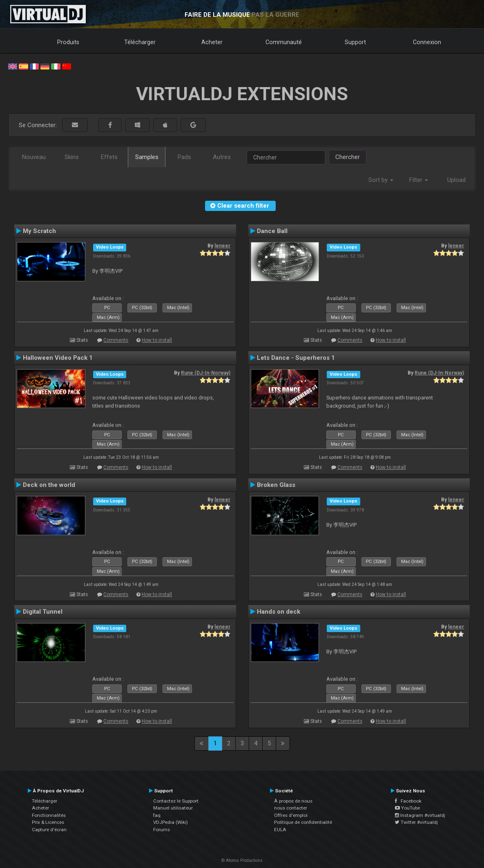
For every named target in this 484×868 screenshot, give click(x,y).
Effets (109, 157)
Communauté (284, 42)
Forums (162, 830)
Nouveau (34, 157)
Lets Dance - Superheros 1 (296, 358)
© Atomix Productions (242, 860)
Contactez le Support (176, 801)
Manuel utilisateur (173, 808)
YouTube (407, 808)
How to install (157, 340)
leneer (222, 246)
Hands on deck (279, 612)
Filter (419, 180)
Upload (456, 180)
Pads (184, 157)
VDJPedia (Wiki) (171, 822)
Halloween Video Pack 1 (58, 358)
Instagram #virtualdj (420, 815)
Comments (116, 340)
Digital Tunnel (43, 612)
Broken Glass (276, 485)
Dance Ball (272, 231)
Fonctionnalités (49, 815)
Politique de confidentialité (303, 822)
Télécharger (140, 42)
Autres (222, 157)
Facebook (408, 801)
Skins (72, 157)
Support (355, 42)
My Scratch (39, 231)
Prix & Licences (48, 822)
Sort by (381, 180)
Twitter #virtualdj (416, 822)
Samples (147, 157)
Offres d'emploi (291, 815)
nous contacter (291, 808)
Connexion (427, 42)
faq (157, 815)
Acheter (212, 42)
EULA (280, 830)
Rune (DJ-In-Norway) (206, 373)
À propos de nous (293, 801)
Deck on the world (49, 485)
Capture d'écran (49, 830)
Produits (68, 42)
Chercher (348, 157)
